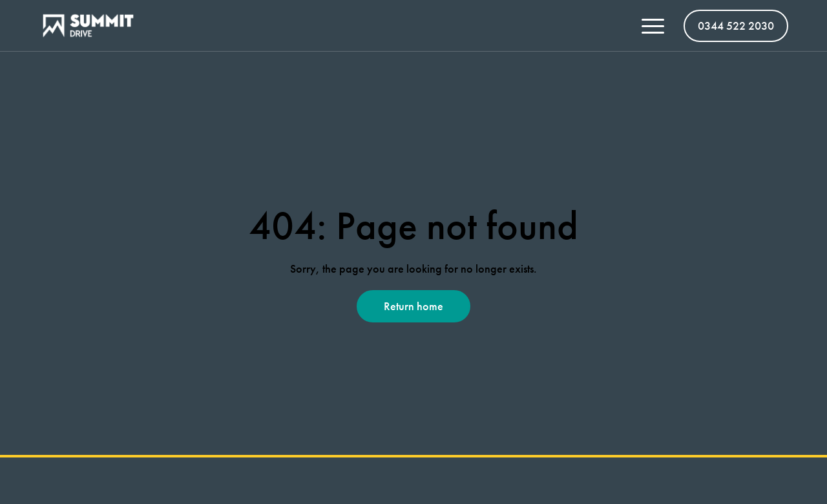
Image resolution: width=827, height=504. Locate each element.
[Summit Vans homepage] (93, 26)
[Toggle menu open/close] (653, 26)
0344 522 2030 (736, 26)
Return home (413, 306)
